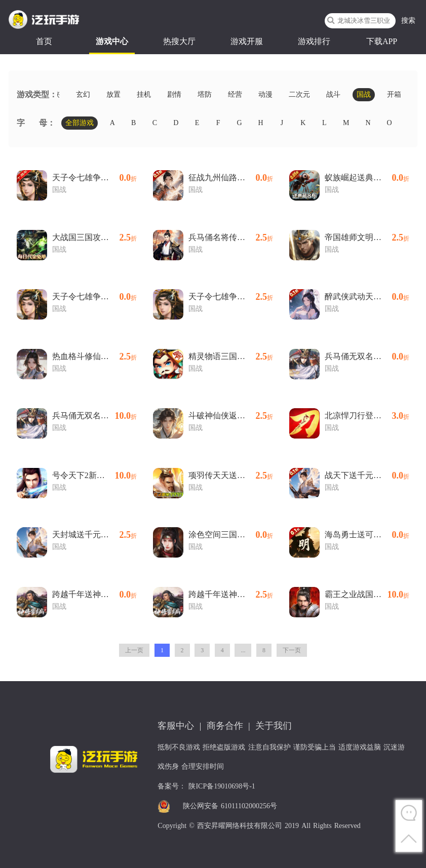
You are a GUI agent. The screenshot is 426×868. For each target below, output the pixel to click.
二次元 (299, 94)
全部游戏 (80, 123)
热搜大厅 (179, 41)
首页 (44, 41)
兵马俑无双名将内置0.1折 (94, 416)
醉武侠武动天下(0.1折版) (367, 297)
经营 (235, 94)
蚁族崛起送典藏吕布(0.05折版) (367, 178)
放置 (113, 94)
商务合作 (225, 726)
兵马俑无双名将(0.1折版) (367, 357)
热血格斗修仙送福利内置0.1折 (94, 357)
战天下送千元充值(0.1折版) (367, 476)
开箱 (394, 94)
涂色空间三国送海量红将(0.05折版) (231, 535)
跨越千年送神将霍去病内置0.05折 (231, 595)
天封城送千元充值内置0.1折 (94, 535)
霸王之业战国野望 (367, 595)
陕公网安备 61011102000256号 (230, 806)
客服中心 (176, 726)
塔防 (205, 94)
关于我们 (274, 726)
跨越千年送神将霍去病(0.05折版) (94, 595)
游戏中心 (112, 41)
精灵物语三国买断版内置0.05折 (231, 357)
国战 (364, 94)
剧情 (174, 94)
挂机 (144, 94)
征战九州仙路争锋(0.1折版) (231, 178)
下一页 (292, 650)
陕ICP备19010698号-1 (222, 786)
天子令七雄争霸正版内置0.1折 (231, 297)
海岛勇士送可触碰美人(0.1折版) (367, 535)
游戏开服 (247, 41)
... (243, 650)
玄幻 (83, 94)
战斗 (333, 94)
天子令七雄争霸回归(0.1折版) (94, 178)
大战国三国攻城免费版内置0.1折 (94, 238)
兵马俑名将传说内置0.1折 (231, 238)
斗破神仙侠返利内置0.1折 (231, 416)
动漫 (265, 94)
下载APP (382, 41)
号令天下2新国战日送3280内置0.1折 (94, 476)
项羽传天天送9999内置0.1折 (231, 476)
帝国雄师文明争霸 (367, 238)
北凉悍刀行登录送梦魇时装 (367, 416)
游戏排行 (314, 41)
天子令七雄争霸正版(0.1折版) (94, 297)
